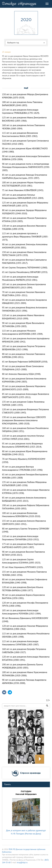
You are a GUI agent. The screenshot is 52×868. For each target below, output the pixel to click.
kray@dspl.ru (22, 862)
